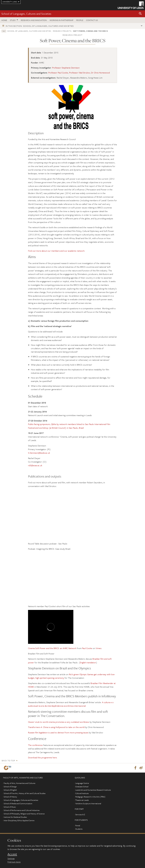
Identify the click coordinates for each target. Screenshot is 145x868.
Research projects (62, 31)
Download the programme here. (43, 757)
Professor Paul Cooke (58, 73)
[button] (140, 14)
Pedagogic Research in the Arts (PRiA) (90, 797)
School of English (10, 790)
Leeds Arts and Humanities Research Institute (93, 790)
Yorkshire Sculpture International (88, 803)
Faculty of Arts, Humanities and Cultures (19, 783)
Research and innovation (34, 20)
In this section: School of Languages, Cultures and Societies (40, 26)
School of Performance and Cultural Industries (22, 810)
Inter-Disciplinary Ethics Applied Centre (19, 820)
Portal (78, 826)
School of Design (10, 787)
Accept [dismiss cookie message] (12, 854)
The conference (35, 745)
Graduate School (82, 787)
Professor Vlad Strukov (80, 73)
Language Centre (82, 783)
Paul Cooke (87, 648)
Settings (11, 858)
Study (13, 20)
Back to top (8, 760)
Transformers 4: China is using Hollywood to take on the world (56, 727)
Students (79, 829)
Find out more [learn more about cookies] (14, 862)
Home (4, 20)
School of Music (10, 807)
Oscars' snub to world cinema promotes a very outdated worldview (59, 722)
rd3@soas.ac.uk (35, 465)
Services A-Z (80, 814)
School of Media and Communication (18, 803)
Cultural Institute (82, 793)
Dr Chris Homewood (100, 73)
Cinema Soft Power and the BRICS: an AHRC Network (52, 648)
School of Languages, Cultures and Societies (26, 14)
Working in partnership (61, 20)
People (80, 20)
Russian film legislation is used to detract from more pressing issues (58, 732)
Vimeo (99, 648)
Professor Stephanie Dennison (66, 68)
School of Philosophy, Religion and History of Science (24, 814)
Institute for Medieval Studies (15, 817)
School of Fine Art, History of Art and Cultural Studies (25, 793)
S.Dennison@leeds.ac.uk (39, 453)
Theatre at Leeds (82, 800)
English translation (88, 662)
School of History (10, 797)
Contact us (92, 20)
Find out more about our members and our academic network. (57, 251)
